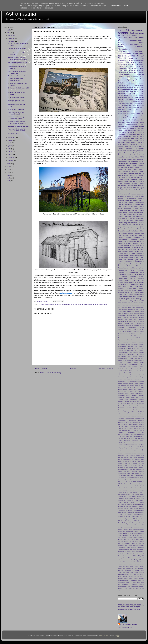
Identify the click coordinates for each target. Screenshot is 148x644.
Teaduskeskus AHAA (137, 284)
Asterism (141, 319)
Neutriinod (127, 469)
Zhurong (120, 213)
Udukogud (131, 167)
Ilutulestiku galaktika (128, 383)
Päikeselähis (121, 500)
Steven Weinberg (132, 533)
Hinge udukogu (123, 235)
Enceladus (126, 180)
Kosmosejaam (140, 410)
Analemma (140, 215)
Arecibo (141, 173)
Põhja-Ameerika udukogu (126, 202)
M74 (142, 437)
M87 (131, 250)
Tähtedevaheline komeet (135, 289)
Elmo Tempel (122, 354)
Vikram (120, 297)
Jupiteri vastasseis (126, 83)
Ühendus (130, 213)
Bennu (120, 176)
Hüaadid (120, 379)
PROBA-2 (135, 482)
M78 (122, 439)
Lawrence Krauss (123, 426)
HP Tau (141, 371)
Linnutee (131, 56)
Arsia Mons (128, 319)
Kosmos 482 (130, 410)
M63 (134, 437)
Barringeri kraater (139, 326)
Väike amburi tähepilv (124, 580)
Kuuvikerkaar (126, 416)
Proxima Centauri (125, 266)
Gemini (135, 184)
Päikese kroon (140, 498)
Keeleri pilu (121, 398)
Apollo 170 (126, 317)
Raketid (133, 71)
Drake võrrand (136, 348)
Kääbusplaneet (122, 420)
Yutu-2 (123, 299)
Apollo (136, 69)
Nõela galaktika (128, 260)
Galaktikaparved (138, 81)
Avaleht (73, 368)
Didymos (128, 116)
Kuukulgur (141, 414)
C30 (125, 332)
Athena (123, 219)
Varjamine (131, 210)
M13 (137, 196)
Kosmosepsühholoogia (124, 412)
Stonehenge (140, 533)
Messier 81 (127, 254)
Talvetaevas (127, 208)
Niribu (129, 472)
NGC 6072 (134, 461)
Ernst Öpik (135, 225)
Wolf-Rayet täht (124, 110)
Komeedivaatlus (123, 239)
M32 (126, 437)
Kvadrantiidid (140, 416)
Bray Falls (125, 176)
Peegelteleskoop (131, 198)
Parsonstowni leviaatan (131, 262)
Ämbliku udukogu (123, 589)
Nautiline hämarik (139, 467)
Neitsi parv (121, 469)
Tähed (121, 47)
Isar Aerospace (122, 385)
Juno (129, 97)
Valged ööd (126, 572)
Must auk (127, 71)
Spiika (135, 529)
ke (127, 587)
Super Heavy (122, 206)
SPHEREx (128, 517)
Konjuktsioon (136, 120)
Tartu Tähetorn (139, 282)
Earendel (120, 350)
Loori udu (127, 161)
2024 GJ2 (125, 303)
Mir (138, 453)
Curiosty (136, 153)
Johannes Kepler (138, 188)
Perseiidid (133, 73)
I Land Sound (127, 379)
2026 (9, 30)
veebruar (12, 157)
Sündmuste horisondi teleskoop (134, 543)
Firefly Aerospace (124, 184)
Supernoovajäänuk (124, 75)
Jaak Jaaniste (131, 385)
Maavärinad (127, 441)
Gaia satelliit (127, 155)
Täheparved (126, 562)
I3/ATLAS (133, 379)
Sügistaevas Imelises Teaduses (18, 126)
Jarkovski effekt (139, 385)
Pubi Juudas (135, 494)
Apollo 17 (121, 317)
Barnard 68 (130, 326)
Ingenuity (137, 104)
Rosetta (141, 272)
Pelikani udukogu (123, 490)
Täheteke (135, 208)
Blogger (117, 636)
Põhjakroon (140, 270)
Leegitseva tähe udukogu (136, 426)
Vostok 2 (120, 576)
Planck (120, 492)
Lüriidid (129, 196)
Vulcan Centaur (127, 297)
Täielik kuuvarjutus (138, 147)
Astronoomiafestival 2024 (133, 130)
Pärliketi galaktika (123, 502)
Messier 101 (132, 451)
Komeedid (133, 38)
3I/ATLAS (141, 128)
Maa (126, 38)
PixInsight (141, 490)
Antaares (136, 173)
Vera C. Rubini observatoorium (133, 295)
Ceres (128, 336)
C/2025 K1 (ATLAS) (127, 178)
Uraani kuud (129, 293)
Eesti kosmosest (128, 350)
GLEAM (141, 361)
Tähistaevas (140, 64)
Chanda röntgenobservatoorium (128, 223)
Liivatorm (141, 428)
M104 (133, 196)
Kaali (138, 387)
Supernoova (139, 51)
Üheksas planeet (123, 301)
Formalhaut (121, 229)
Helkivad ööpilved (138, 155)
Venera (141, 171)
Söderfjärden (135, 541)
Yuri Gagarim (139, 210)
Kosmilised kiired (137, 239)
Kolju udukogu (132, 404)
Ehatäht (142, 350)
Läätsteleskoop (131, 432)
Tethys (142, 552)
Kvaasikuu (133, 416)
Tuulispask (137, 560)
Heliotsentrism (126, 375)
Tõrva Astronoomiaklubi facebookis (129, 604)
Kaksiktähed (122, 190)
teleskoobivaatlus (125, 54)
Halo (132, 373)
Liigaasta (136, 428)
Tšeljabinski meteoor (130, 291)
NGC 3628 (134, 258)
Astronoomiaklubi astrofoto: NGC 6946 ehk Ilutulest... (17, 122)
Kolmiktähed (140, 404)
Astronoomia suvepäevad (135, 149)
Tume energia (139, 287)
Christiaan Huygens (124, 338)
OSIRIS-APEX (130, 476)
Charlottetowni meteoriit (137, 336)
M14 (123, 437)
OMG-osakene (122, 476)
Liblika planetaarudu (123, 428)
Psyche (141, 200)
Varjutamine (140, 99)
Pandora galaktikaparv (137, 484)
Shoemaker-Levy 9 (123, 523)
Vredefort (131, 576)
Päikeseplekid (123, 69)
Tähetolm (133, 562)
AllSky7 (138, 309)
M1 (139, 247)
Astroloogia (128, 217)
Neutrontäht (134, 122)
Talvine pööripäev (132, 548)
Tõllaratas (121, 291)
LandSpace (124, 424)
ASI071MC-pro (128, 173)
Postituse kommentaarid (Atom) (51, 373)
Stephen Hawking (123, 533)
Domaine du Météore (136, 346)
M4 (128, 437)
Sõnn (129, 539)
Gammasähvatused (133, 365)
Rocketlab (121, 515)
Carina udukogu (139, 221)
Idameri (124, 381)
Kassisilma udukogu (138, 136)
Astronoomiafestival (132, 77)
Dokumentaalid (122, 346)
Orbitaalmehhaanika (130, 480)
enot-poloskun (105, 636)
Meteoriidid (139, 47)
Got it (126, 6)
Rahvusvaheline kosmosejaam (131, 85)
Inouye (132, 235)
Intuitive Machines (139, 383)
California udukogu (125, 334)
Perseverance (138, 54)
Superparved (126, 535)
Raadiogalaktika (122, 504)
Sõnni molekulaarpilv (138, 539)
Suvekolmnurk (139, 163)
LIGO (129, 422)
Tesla (120, 287)
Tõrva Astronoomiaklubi (46, 304)
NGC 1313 (131, 459)
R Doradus (140, 502)
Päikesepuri (130, 500)
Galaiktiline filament (132, 363)
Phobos (134, 143)
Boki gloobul (136, 219)
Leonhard (127, 194)
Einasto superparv (123, 352)
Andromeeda (133, 58)
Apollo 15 (141, 315)
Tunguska (135, 558)
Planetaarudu (122, 64)
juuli (10, 143)
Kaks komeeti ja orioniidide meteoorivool (17, 72)
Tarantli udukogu (129, 282)
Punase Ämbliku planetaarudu (135, 496)
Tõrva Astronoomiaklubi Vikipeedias (130, 609)
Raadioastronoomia (131, 124)
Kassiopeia (141, 395)
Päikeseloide (140, 266)
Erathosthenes (122, 356)
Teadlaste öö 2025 (124, 284)
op (135, 587)
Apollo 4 (132, 317)
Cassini (120, 71)
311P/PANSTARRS (138, 303)
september (12, 137)
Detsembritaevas (122, 344)
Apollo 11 (121, 130)
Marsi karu (137, 445)
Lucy (119, 196)
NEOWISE (135, 97)
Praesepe (123, 494)
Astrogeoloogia (122, 321)
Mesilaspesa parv (123, 451)
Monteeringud (125, 455)
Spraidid (132, 145)
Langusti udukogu (133, 424)
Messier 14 (121, 453)
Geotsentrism (121, 369)
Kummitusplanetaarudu (130, 414)
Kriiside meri (135, 412)
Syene (135, 537)
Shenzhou (141, 521)
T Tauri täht (135, 280)
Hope (132, 157)
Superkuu (121, 108)
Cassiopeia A (122, 336)
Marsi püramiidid (135, 447)
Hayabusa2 (137, 233)
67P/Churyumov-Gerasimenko (131, 305)
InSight (120, 188)
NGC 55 (123, 461)
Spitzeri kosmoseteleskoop (126, 531)
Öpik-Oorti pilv (140, 589)
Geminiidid (140, 87)
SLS (131, 274)
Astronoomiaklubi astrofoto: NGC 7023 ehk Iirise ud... (17, 130)
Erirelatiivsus (134, 180)
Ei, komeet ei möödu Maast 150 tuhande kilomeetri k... (18, 89)
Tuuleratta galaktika (134, 126)
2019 (9, 178)
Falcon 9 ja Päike (14, 134)
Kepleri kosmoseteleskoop (136, 159)
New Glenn (133, 469)
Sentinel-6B (137, 519)
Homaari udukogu (124, 377)
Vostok (142, 574)
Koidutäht (124, 404)
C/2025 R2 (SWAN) (127, 221)
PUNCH (120, 484)
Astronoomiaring (131, 321)
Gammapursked (122, 365)
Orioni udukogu (123, 79)
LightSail (131, 428)
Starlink (132, 278)
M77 (119, 439)
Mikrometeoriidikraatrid (137, 256)
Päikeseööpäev (140, 500)
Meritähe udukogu (139, 449)
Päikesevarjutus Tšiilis (126, 270)
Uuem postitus (40, 368)
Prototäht (141, 122)
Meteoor (141, 62)
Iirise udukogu (130, 381)
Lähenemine (121, 432)
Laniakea (141, 424)
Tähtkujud (121, 564)
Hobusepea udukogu (128, 104)
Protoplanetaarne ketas (137, 264)
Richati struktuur (122, 511)
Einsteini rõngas (126, 225)
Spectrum (125, 529)
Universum (121, 169)
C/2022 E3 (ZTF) (134, 176)
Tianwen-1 (121, 147)
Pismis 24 (135, 490)
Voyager (121, 101)
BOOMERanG (122, 326)
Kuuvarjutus (129, 60)
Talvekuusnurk (122, 548)
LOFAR (138, 422)
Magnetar (121, 198)
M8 (125, 439)
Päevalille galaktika (130, 498)
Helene (120, 375)
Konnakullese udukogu (131, 406)
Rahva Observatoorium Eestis (135, 504)
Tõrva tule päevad (138, 564)
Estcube (135, 356)
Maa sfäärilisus (139, 439)
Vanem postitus (106, 368)
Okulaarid (129, 478)
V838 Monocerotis (128, 568)
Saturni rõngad (124, 519)
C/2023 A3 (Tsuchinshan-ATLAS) (134, 102)
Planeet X (125, 492)
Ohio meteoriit (122, 478)
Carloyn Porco (135, 334)
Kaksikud (127, 393)
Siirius (129, 163)
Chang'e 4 (126, 132)
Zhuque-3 (134, 299)
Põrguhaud (121, 272)
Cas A (142, 334)
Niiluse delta (122, 472)
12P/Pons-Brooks (138, 213)
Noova (136, 161)
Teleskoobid (122, 87)
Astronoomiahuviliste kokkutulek (127, 114)
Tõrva (142, 108)
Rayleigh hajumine (132, 506)
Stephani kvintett (123, 280)
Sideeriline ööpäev (134, 523)
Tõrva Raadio (128, 564)
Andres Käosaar (135, 311)
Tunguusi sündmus (129, 560)
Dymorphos (121, 134)
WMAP (134, 583)
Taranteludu (141, 548)
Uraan (131, 69)
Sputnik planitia (139, 531)
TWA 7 (126, 546)
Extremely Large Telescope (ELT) (133, 227)
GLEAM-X (121, 363)
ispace (125, 213)
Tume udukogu (128, 558)
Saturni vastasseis (125, 99)
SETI (119, 517)
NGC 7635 (134, 465)
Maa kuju (136, 250)
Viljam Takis (136, 574)
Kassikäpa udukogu (131, 395)
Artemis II (123, 67)
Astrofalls (121, 217)
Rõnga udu (126, 274)
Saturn (141, 35)
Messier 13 (140, 451)
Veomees (130, 574)
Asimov (135, 319)
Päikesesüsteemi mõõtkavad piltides (131, 268)
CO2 (128, 332)
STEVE (135, 274)
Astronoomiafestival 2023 (125, 151)
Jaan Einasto (122, 159)
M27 (142, 247)
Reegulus (141, 506)
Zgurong (128, 299)
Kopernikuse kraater (124, 408)
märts (11, 154)
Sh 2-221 (124, 521)
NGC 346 (138, 459)
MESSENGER (131, 439)
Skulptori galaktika (131, 527)
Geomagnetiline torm (124, 367)
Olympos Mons (139, 260)
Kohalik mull (136, 402)
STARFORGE (135, 517)
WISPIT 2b (129, 583)
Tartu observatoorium (124, 550)
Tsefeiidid (120, 556)
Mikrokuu (141, 254)
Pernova (130, 490)
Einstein (120, 180)
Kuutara (120, 416)
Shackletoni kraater (137, 276)
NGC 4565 (140, 258)
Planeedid (122, 58)
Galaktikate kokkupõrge (136, 134)
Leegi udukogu (139, 139)
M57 (127, 250)
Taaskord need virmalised (16, 76)
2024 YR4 (130, 303)
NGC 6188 (121, 463)
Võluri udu (141, 580)
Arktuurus (121, 319)
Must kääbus (124, 457)
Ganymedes (134, 95)
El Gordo (130, 352)
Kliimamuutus (122, 192)
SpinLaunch (140, 529)
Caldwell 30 (136, 332)
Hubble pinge (133, 377)
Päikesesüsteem (124, 49)
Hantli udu (131, 118)
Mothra (131, 455)
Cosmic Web (134, 338)
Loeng (142, 243)
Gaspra (142, 365)
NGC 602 (129, 461)
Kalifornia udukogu (125, 237)
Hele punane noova (138, 373)
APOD (124, 215)
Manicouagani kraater (137, 443)
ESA (127, 134)
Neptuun (141, 83)
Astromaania (21, 14)
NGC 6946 (134, 463)
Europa (120, 155)
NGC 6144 (141, 461)
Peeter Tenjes (140, 488)
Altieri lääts (126, 311)
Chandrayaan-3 (139, 178)
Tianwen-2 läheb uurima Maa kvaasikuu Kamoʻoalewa (18, 63)
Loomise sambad (123, 245)
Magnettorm (135, 441)
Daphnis (138, 340)
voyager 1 (140, 299)
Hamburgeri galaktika (127, 233)
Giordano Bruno (139, 369)
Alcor (119, 309)
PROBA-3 (141, 482)
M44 (131, 437)
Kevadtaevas (140, 190)
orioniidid (121, 173)
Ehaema (136, 350)
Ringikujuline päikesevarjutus (135, 513)
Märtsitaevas (126, 258)
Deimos (141, 153)
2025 (9, 33)
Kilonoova (126, 402)
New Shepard (140, 469)
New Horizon (135, 91)
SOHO (123, 517)
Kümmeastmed (132, 420)
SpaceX (137, 45)
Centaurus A (128, 153)
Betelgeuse (137, 151)
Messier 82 (134, 254)
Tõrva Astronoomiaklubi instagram (129, 607)
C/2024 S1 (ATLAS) (138, 330)
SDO (138, 143)
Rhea (127, 272)
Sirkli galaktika (122, 527)
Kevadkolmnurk (131, 190)
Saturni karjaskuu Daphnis (17, 97)
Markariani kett (122, 445)
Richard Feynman (139, 509)
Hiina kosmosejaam (124, 136)
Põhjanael (133, 502)
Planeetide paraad (131, 200)
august (11, 140)
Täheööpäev (140, 562)
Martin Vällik (139, 252)
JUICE (142, 157)
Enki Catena (140, 354)
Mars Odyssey (130, 445)
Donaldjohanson (122, 348)
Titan (142, 91)
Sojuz (133, 163)
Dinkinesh (130, 344)
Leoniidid (133, 194)
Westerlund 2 (126, 585)
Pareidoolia (136, 486)
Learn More (116, 6)
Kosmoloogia (121, 410)
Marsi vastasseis (138, 106)
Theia (124, 287)
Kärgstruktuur (131, 418)
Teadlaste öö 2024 (126, 552)
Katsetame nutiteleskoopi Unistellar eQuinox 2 (16, 118)
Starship (121, 62)
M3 (140, 196)
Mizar (119, 455)
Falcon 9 (141, 182)
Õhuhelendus (132, 589)
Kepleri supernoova (131, 400)
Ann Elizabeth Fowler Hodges (130, 313)
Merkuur (140, 56)
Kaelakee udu (132, 391)
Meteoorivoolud (139, 60)
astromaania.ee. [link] (66, 293)
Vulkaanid (133, 128)
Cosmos (141, 338)
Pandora (126, 484)
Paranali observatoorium (125, 486)
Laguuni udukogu (132, 243)
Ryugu (120, 274)
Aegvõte (130, 215)
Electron (135, 352)
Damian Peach (127, 340)
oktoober (12, 41)
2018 (9, 181)
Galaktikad (134, 33)
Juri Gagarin (139, 235)
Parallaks (121, 262)
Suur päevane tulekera (125, 537)
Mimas (120, 258)
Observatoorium (139, 476)
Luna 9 (141, 430)
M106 (119, 437)
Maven (124, 449)
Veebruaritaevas (122, 574)
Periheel (128, 143)
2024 (9, 164)
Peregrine (127, 264)
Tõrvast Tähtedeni (123, 566)
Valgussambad (139, 293)
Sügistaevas (122, 165)
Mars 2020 (131, 64)
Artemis (134, 62)
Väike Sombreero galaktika (136, 578)
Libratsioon (140, 194)
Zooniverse (121, 587)
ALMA (120, 215)
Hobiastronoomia (132, 186)
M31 (142, 196)
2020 (9, 175)
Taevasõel (141, 546)
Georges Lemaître (138, 367)
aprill (10, 152)
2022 (9, 169)
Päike (120, 38)
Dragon (129, 348)
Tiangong (130, 287)
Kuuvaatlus (121, 243)
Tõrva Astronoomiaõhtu (62, 304)
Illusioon (137, 381)
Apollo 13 (135, 315)
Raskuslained (122, 506)
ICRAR (142, 379)
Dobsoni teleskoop (138, 344)
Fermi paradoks (127, 361)
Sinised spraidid (139, 525)
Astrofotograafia (124, 35)
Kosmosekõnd (122, 241)
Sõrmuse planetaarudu (124, 541)
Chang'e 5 (133, 132)
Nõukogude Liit (139, 474)
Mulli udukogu (137, 455)
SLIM (142, 143)
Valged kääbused (133, 169)
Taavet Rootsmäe (133, 546)
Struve (120, 535)
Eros (129, 356)
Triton (129, 165)
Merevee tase (130, 449)
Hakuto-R (127, 373)
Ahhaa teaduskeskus (138, 307)
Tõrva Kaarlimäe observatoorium (81, 304)
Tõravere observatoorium (132, 108)
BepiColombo (131, 87)
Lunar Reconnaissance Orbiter (128, 141)
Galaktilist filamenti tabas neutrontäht (16, 101)
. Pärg (131, 301)
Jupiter (134, 35)
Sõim (125, 539)
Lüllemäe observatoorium (137, 435)
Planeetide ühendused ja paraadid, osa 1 (16, 113)
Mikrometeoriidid (123, 256)
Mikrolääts (134, 453)
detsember (12, 35)
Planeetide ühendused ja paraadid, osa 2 (16, 80)
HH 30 (136, 371)
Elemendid (141, 352)
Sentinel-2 (131, 519)
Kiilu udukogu (139, 118)
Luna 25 (124, 196)
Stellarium (141, 278)
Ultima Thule (139, 167)
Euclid (133, 116)
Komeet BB (121, 406)
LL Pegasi (133, 422)
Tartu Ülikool (133, 550)
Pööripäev (121, 60)
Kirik (131, 402)
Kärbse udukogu (122, 418)
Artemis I (139, 110)
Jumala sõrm (127, 387)
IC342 (138, 379)
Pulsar (120, 124)
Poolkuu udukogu (133, 492)
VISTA (135, 568)
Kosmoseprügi (131, 241)
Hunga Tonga (140, 377)
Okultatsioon (136, 478)
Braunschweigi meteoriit (125, 330)
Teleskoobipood (136, 552)
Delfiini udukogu (138, 342)
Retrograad (121, 509)
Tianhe (120, 554)
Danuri (133, 340)
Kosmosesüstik (133, 192)
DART (120, 104)
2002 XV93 (137, 301)
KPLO (134, 387)
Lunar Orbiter (126, 247)
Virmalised (140, 71)
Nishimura (135, 472)
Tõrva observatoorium (100, 304)
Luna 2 (130, 430)
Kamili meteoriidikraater (137, 393)
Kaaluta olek (133, 389)
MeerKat (121, 254)
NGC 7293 (121, 465)
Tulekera (135, 556)
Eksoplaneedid (123, 73)
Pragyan (129, 494)
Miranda (141, 453)
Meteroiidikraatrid (124, 91)
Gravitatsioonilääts (124, 89)
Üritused (120, 591)
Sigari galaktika (123, 145)
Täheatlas (121, 289)
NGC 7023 (141, 463)
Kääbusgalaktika (139, 418)
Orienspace (141, 480)
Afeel (135, 215)
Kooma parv (140, 406)
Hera (142, 233)
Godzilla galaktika (123, 371)
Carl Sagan (135, 79)
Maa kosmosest (137, 67)
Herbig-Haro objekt (124, 157)
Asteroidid (122, 56)
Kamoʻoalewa (122, 395)
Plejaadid (141, 73)
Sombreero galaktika (133, 204)
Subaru (141, 204)
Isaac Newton (128, 188)
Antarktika (141, 313)
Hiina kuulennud (134, 375)
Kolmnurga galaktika (124, 120)
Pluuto (141, 97)
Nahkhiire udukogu (123, 467)
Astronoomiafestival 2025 (131, 112)
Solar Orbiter (122, 204)
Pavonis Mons (130, 488)
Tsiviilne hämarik (128, 556)
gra (125, 587)
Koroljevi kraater (138, 408)
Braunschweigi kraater (136, 328)
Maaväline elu (126, 106)
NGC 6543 (127, 463)
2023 (9, 167)
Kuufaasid (121, 161)
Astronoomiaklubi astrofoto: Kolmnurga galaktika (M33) (18, 58)
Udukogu (121, 149)
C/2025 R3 (121, 332)
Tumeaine (128, 147)
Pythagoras (121, 498)
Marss (141, 33)
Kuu (120, 30)
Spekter (131, 529)
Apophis (141, 317)
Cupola (120, 340)
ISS (142, 45)
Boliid (142, 69)
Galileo (125, 118)
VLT (126, 169)
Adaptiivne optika (126, 307)
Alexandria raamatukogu (128, 309)
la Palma (132, 587)
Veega (120, 295)
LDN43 (125, 422)
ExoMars (131, 358)
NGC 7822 (141, 465)
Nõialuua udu (131, 474)
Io (131, 136)
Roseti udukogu (134, 272)
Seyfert (125, 276)
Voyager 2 (126, 576)
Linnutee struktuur (137, 89)
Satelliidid (121, 77)
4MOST (120, 305)
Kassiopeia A (139, 237)
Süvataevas (121, 546)
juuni (10, 146)
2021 (9, 172)
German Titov (130, 369)
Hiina (127, 62)
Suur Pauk (140, 145)
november (12, 38)
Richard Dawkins (129, 509)
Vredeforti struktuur (123, 578)
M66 (139, 437)
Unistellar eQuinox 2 (134, 566)
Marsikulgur (127, 122)
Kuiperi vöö (140, 241)
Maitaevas (127, 443)
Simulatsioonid (131, 525)
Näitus (120, 260)
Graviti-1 (131, 371)
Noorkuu (141, 472)
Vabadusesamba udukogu (132, 570)
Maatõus (120, 441)
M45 (123, 250)
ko (128, 587)
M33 (119, 250)
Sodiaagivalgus (139, 202)
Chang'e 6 (140, 132)
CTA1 (131, 332)
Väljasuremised (134, 580)
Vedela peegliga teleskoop (137, 572)
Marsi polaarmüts (126, 447)
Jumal (120, 387)
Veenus (121, 42)
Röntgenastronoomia (138, 515)
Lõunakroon (126, 435)
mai (10, 149)
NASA (142, 77)
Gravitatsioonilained (124, 231)
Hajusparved (121, 373)
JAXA (125, 97)
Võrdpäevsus (121, 583)
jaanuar (11, 160)
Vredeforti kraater (139, 576)
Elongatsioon (131, 354)
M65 (137, 437)
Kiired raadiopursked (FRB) (126, 139)
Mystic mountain (133, 457)
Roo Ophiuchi (128, 515)
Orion (142, 58)
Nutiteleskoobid (122, 474)
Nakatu (131, 467)
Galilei (142, 363)
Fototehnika (136, 361)
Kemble (128, 398)
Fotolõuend (140, 229)
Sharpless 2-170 (132, 521)
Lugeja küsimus (135, 245)
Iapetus (120, 381)
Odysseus (124, 163)
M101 (132, 161)
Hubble (137, 157)
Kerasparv (140, 75)
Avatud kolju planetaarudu (134, 324)
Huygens (141, 186)
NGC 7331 (127, 465)
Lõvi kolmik (134, 247)
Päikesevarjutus (124, 51)
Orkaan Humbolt (123, 482)
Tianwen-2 (125, 554)
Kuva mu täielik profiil (125, 627)
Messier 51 (128, 453)
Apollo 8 (137, 317)
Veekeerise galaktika (130, 171)
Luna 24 (136, 430)
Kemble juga (134, 398)
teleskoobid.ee (140, 587)
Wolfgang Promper (138, 585)
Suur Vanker (140, 535)
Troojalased (141, 554)
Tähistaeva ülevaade (127, 93)
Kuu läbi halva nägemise (16, 109)
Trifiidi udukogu (133, 554)
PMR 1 (130, 482)
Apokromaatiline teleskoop (125, 315)
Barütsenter (121, 328)
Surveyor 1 (133, 535)
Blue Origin (129, 219)
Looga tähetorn (122, 430)
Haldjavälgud (135, 231)
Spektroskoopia (123, 278)
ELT (143, 348)
